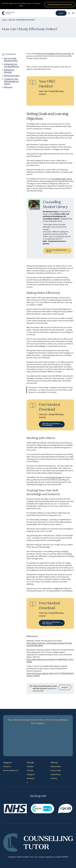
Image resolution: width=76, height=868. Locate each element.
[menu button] (73, 13)
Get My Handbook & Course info (60, 5)
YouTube (30, 770)
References (8, 87)
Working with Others (12, 76)
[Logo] (8, 13)
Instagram (31, 774)
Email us (65, 687)
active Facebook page (53, 477)
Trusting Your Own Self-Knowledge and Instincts (11, 81)
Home (4, 20)
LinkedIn (30, 766)
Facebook (30, 778)
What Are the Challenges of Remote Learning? (54, 54)
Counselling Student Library (62, 179)
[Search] (69, 13)
